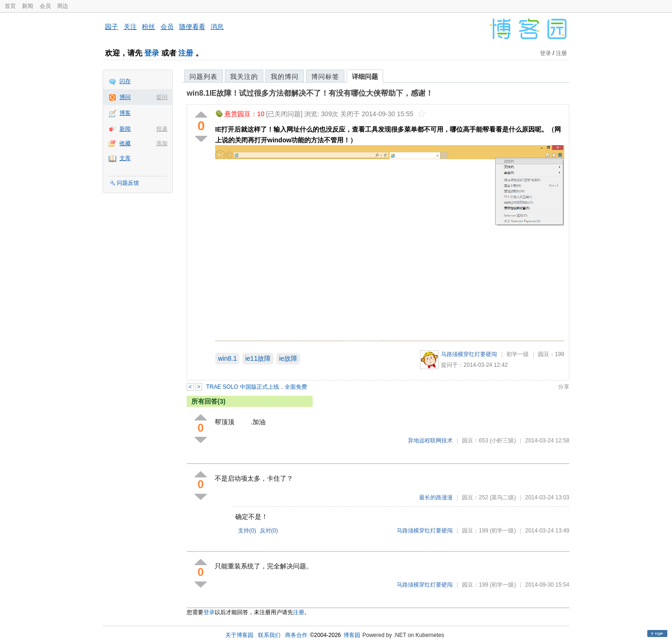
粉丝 (148, 27)
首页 (10, 6)
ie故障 (288, 358)
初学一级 (518, 354)
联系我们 (269, 635)
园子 (112, 27)
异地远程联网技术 (430, 441)
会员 (45, 6)
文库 (125, 158)
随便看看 (192, 27)
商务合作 (296, 635)
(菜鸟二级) (503, 497)
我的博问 (285, 77)
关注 (130, 27)
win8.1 (227, 358)
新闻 (28, 6)
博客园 (352, 635)
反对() (269, 531)
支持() (247, 531)
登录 (152, 53)
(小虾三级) (503, 441)
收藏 (125, 143)
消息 (217, 27)
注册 (186, 53)
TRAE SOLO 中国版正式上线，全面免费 (257, 387)
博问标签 (325, 77)
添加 (162, 143)
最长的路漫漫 (436, 497)
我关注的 (244, 77)
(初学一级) (503, 531)
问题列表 (203, 77)
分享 (564, 387)
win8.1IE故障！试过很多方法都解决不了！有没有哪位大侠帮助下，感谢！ (310, 93)
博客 (125, 113)
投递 (162, 129)
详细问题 (365, 77)
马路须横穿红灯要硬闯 (469, 354)
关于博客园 (239, 635)
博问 (125, 97)
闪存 (125, 81)
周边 (63, 6)
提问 (162, 97)
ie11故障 (258, 358)
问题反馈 (128, 183)
